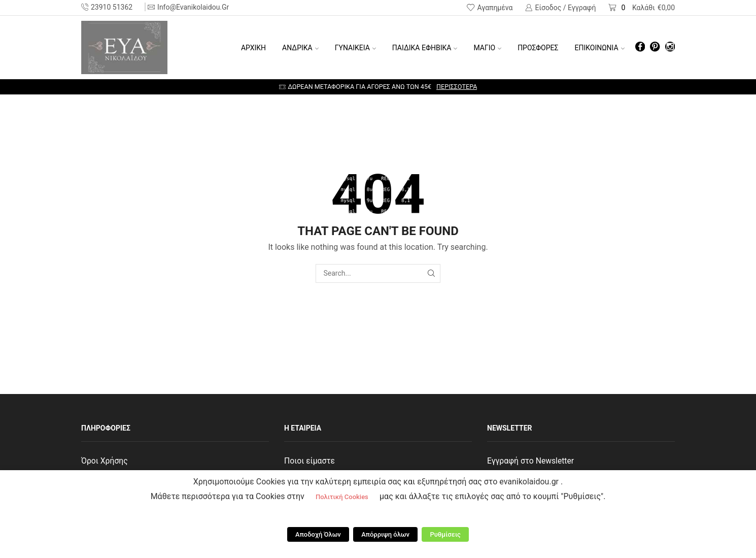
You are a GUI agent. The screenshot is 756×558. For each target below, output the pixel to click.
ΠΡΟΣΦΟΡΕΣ (538, 48)
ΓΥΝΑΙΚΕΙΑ (355, 48)
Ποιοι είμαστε (310, 461)
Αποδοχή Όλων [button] (321, 535)
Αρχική (253, 48)
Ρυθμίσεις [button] (443, 535)
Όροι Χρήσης (105, 461)
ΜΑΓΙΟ (487, 48)
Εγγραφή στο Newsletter (531, 461)
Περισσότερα (457, 87)
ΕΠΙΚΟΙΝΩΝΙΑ (600, 48)
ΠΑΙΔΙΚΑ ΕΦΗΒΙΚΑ (425, 48)
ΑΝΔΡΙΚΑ (300, 48)
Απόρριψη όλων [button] (385, 535)
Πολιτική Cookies (342, 500)
